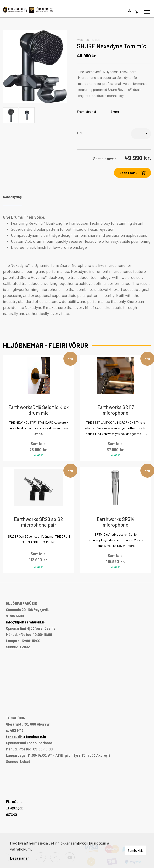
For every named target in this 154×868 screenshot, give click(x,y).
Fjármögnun (15, 801)
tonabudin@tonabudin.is (26, 737)
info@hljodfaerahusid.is (25, 622)
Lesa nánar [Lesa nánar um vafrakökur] (19, 858)
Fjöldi (81, 133)
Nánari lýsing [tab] (12, 197)
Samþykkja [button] (135, 850)
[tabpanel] (77, 265)
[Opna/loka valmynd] (147, 12)
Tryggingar (14, 808)
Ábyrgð (11, 814)
